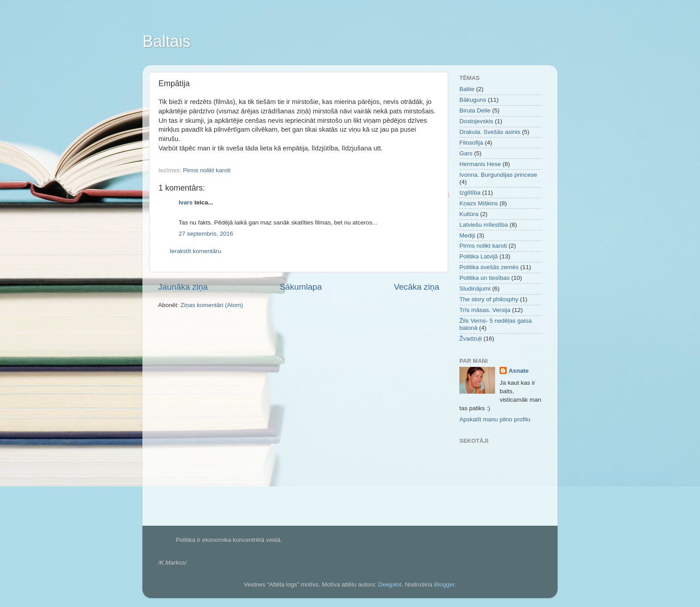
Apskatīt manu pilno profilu (495, 419)
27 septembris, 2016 (206, 234)
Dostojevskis (476, 121)
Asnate (519, 371)
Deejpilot (390, 584)
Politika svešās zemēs (489, 267)
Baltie (467, 89)
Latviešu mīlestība (484, 225)
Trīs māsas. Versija (485, 310)
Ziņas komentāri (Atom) (212, 305)
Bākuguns (473, 100)
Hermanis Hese (480, 164)
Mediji (467, 235)
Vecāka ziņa (417, 287)
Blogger (444, 584)
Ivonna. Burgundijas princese (498, 175)
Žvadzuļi (471, 339)
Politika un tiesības (485, 278)
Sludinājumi (475, 289)
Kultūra (469, 214)
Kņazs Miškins (479, 203)
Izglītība (470, 193)
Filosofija (471, 143)
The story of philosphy (489, 299)
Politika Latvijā (479, 256)
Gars (466, 153)
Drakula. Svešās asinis (490, 132)
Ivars (186, 202)
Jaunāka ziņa (183, 287)
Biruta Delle (475, 110)
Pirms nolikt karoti (207, 170)
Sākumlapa (301, 287)
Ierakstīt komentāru (196, 251)
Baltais (167, 41)
